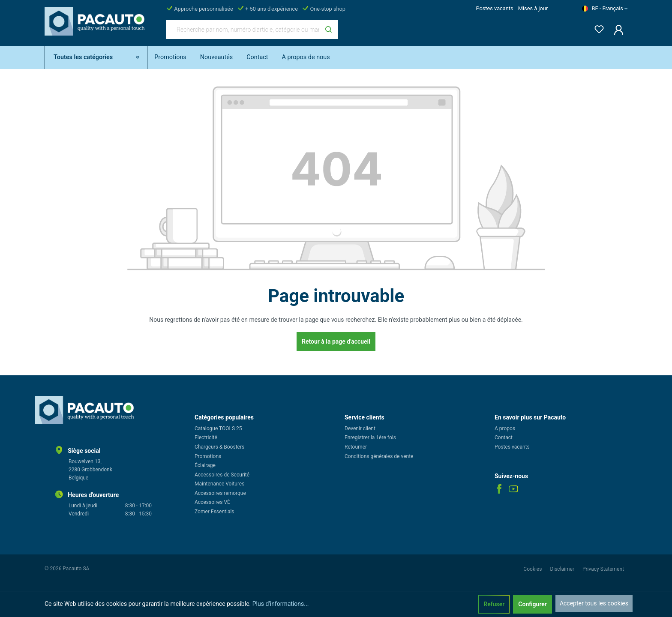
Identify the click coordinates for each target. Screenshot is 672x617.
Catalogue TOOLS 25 (218, 428)
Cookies (533, 569)
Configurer (532, 604)
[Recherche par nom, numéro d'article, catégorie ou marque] (243, 30)
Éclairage (205, 465)
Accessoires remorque (220, 493)
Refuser (494, 604)
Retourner (356, 447)
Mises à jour (533, 8)
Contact (504, 437)
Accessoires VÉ (212, 502)
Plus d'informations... (281, 604)
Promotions (208, 456)
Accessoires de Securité (222, 475)
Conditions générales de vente (379, 456)
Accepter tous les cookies (594, 603)
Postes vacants (494, 8)
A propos (505, 428)
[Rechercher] (328, 30)
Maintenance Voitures (219, 484)
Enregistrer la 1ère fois (370, 437)
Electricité (206, 437)
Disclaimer (563, 569)
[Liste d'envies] (597, 28)
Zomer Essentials (214, 512)
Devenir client (360, 428)
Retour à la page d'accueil (336, 341)
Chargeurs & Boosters (219, 447)
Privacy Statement (603, 569)
